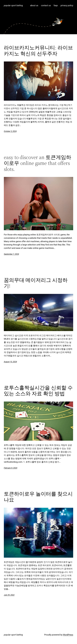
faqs (56, 5)
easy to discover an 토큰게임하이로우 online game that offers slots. (38, 163)
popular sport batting (13, 5)
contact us (46, 5)
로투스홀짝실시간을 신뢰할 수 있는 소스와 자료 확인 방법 (38, 391)
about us (34, 5)
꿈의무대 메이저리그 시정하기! (36, 283)
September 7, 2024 (11, 254)
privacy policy (67, 5)
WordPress (68, 635)
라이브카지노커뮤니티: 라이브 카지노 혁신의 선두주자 (38, 51)
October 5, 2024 (10, 131)
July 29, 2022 (9, 595)
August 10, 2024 (10, 362)
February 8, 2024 (11, 468)
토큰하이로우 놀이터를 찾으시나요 (38, 497)
